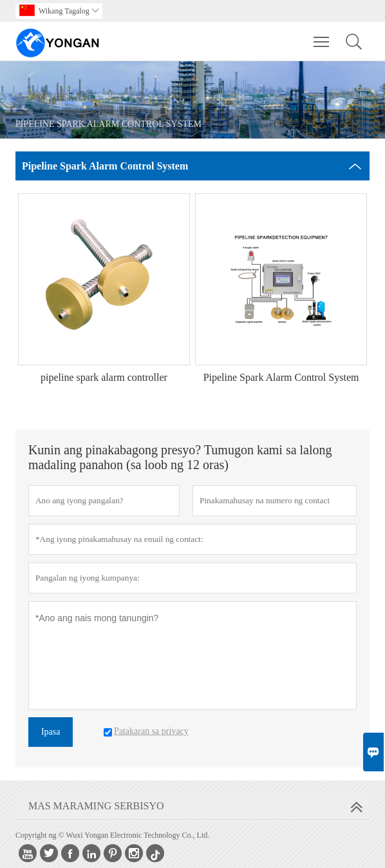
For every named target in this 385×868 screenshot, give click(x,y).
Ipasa (51, 732)
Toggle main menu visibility (322, 35)
